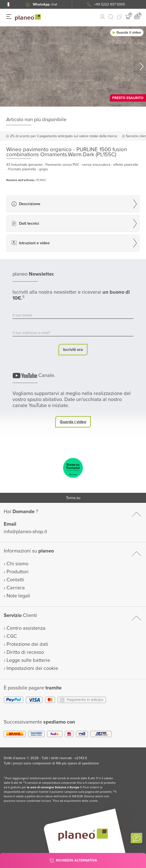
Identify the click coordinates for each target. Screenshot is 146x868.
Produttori (18, 572)
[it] (8, 4)
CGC (12, 636)
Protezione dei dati (27, 644)
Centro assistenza (26, 628)
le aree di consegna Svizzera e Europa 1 (54, 787)
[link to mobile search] (111, 17)
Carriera (16, 588)
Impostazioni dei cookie (32, 668)
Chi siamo (17, 564)
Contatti (15, 580)
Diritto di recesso (25, 652)
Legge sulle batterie (28, 660)
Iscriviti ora (73, 350)
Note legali (18, 596)
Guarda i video (73, 422)
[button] (8, 4)
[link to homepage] (28, 18)
